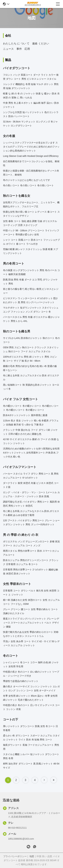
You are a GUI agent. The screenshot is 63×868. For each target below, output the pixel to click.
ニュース (8, 49)
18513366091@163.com (21, 839)
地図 (32, 856)
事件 (19, 49)
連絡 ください (40, 44)
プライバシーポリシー (15, 856)
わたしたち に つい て (16, 44)
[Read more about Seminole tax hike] (44, 780)
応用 (27, 49)
